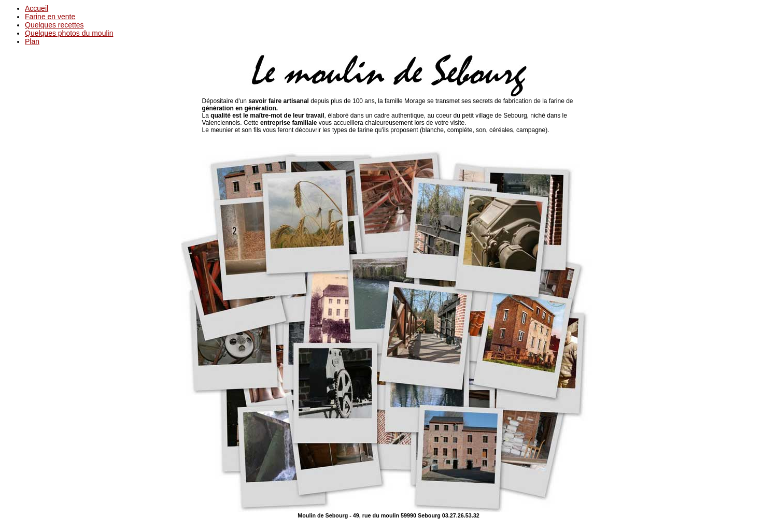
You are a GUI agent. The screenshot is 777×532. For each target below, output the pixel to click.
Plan (32, 41)
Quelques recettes (54, 25)
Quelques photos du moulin (69, 33)
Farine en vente (50, 17)
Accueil (37, 8)
